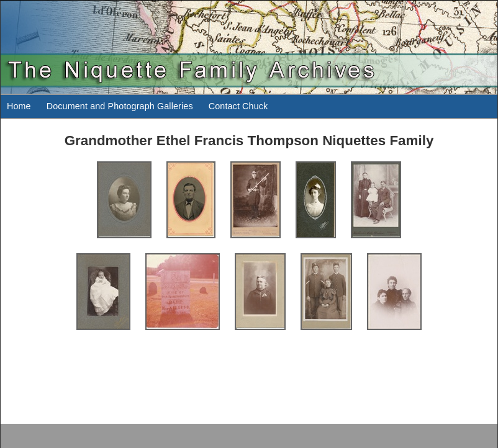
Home (19, 106)
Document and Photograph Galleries (120, 106)
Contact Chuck (238, 106)
